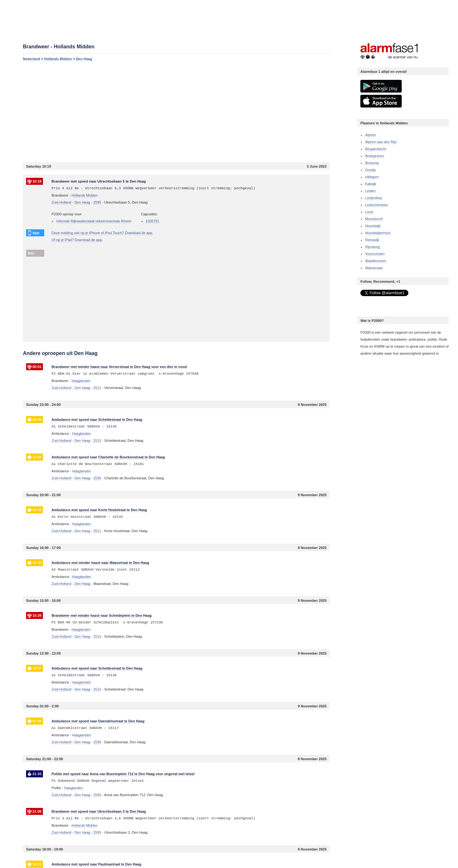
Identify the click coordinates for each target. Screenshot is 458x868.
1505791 (153, 221)
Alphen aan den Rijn (381, 142)
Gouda (370, 170)
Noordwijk (373, 226)
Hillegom (372, 177)
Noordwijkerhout (378, 233)
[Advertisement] (176, 112)
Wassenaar (374, 268)
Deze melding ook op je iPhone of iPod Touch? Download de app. (102, 233)
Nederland (31, 59)
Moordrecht (374, 219)
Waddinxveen (376, 261)
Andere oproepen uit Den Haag (60, 353)
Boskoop (372, 163)
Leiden (370, 191)
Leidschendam (377, 205)
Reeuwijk (372, 240)
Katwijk (371, 184)
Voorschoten (375, 254)
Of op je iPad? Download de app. (77, 240)
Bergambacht (375, 149)
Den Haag (84, 59)
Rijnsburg (372, 247)
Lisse (369, 212)
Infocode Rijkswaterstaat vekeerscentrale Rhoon (94, 221)
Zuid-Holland (61, 202)
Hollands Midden (58, 59)
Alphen (371, 135)
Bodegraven (375, 156)
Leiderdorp (374, 198)
